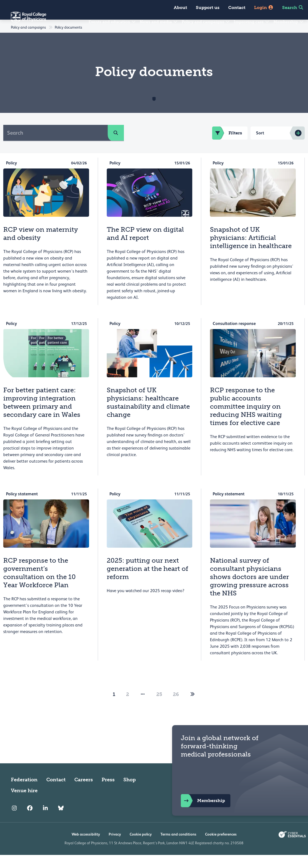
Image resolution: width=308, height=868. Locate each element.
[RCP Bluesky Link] (61, 821)
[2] (193, 707)
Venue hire (24, 804)
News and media (159, 22)
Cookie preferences (221, 847)
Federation (24, 793)
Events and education (112, 22)
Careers (84, 793)
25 (159, 707)
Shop (130, 793)
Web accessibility (86, 847)
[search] (116, 146)
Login (264, 7)
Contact (237, 7)
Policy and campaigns (206, 22)
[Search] (56, 146)
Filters (227, 146)
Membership (289, 22)
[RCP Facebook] (30, 821)
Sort (260, 146)
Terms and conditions (178, 847)
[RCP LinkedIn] (45, 821)
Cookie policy (141, 847)
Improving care (252, 22)
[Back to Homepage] (23, 21)
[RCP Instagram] (14, 821)
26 (176, 707)
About (180, 7)
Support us (208, 7)
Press (108, 793)
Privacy (115, 847)
